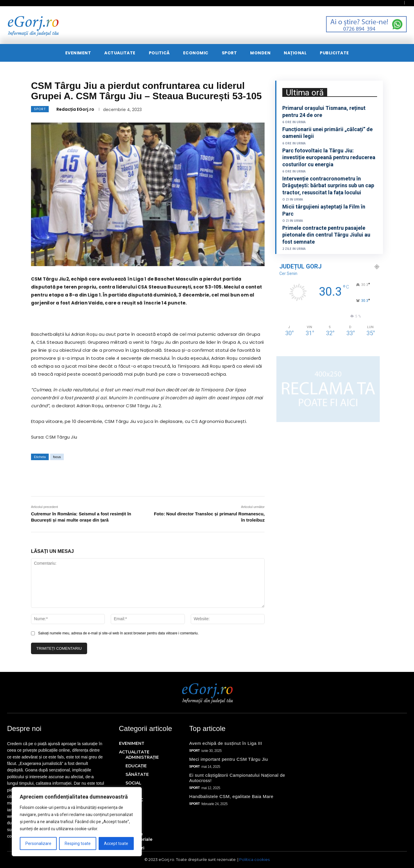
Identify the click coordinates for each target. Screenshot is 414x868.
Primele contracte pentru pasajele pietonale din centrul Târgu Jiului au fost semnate (326, 235)
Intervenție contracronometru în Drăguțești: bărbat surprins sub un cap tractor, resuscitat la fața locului (328, 185)
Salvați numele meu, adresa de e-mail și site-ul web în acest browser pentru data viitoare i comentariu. (118, 633)
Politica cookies (254, 859)
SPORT (40, 109)
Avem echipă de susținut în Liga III (226, 743)
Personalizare (38, 843)
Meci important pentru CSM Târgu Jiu (229, 759)
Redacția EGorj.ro (75, 109)
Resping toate (78, 843)
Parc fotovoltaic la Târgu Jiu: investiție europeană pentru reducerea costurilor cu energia (329, 157)
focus (57, 457)
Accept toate (116, 843)
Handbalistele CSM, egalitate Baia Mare (231, 796)
